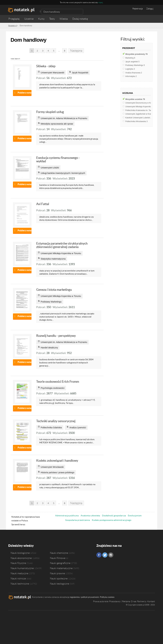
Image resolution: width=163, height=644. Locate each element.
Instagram (111, 555)
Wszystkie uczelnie (135, 99)
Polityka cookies (107, 597)
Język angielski (133, 62)
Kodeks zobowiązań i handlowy (57, 461)
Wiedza (64, 19)
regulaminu (75, 597)
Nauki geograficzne (60, 563)
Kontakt (151, 601)
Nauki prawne (57, 573)
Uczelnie (29, 19)
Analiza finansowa (134, 73)
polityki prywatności (90, 597)
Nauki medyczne (19, 573)
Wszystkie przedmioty (136, 54)
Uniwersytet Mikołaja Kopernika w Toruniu (144, 107)
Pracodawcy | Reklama (120, 601)
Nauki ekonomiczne (21, 558)
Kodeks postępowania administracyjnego (112, 520)
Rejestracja (138, 9)
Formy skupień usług (50, 112)
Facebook (99, 555)
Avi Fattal (43, 204)
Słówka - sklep (46, 66)
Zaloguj (150, 9)
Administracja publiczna (67, 516)
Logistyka (130, 69)
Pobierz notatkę (25, 93)
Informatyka (131, 76)
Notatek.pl (13, 26)
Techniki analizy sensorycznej (56, 421)
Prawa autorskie (101, 601)
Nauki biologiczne (20, 553)
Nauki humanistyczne (22, 568)
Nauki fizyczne (18, 563)
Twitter (105, 555)
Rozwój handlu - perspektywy (56, 336)
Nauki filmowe (58, 558)
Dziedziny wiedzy (21, 546)
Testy (52, 19)
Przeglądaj (14, 19)
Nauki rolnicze (18, 578)
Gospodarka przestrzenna (78, 520)
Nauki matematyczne (61, 568)
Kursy (41, 19)
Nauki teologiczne (60, 584)
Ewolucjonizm (135, 516)
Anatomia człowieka (90, 516)
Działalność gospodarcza (114, 516)
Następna (76, 51)
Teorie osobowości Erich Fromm (58, 382)
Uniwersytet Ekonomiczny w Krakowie (142, 103)
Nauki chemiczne (59, 553)
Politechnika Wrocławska (137, 121)
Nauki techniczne (20, 584)
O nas (134, 601)
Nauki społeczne (59, 578)
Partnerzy (142, 601)
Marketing (130, 58)
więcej (100, 2)
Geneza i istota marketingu (54, 290)
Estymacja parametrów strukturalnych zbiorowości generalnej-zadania (62, 245)
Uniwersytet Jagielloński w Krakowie (141, 114)
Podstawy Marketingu (135, 65)
